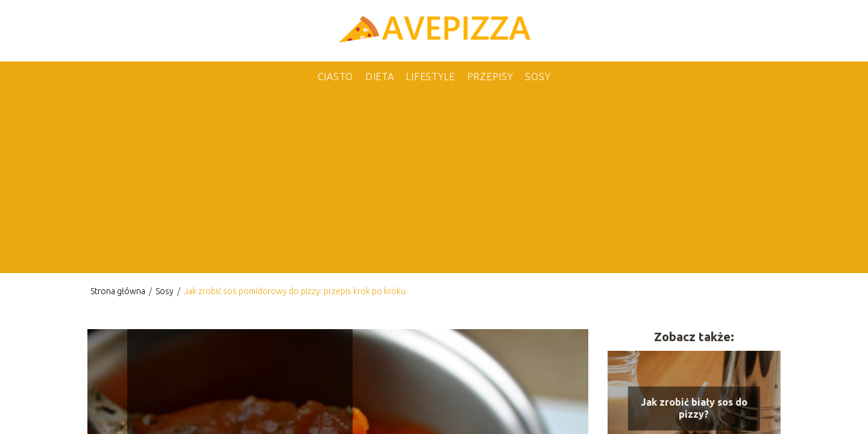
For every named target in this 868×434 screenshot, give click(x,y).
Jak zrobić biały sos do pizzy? (694, 408)
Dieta (380, 77)
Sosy (538, 77)
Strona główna (119, 291)
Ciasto (335, 77)
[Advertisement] (434, 183)
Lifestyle (430, 77)
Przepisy (490, 77)
